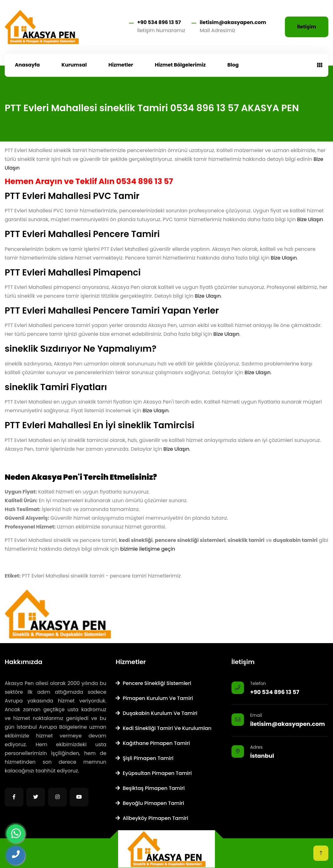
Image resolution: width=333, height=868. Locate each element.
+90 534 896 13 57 (159, 22)
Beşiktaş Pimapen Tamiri (150, 788)
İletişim (307, 27)
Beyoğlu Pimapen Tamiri (150, 803)
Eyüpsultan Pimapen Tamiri (154, 773)
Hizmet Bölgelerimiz (180, 65)
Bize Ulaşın (310, 219)
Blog (233, 65)
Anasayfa (27, 65)
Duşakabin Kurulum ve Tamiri (156, 713)
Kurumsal (74, 65)
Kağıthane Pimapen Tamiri (153, 743)
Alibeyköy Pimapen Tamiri (152, 818)
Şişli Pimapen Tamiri (144, 758)
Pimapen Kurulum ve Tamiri (154, 698)
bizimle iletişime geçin (148, 549)
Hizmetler (121, 65)
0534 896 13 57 (145, 181)
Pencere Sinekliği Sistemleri (153, 683)
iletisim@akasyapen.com (233, 22)
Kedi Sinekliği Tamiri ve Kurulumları (163, 728)
